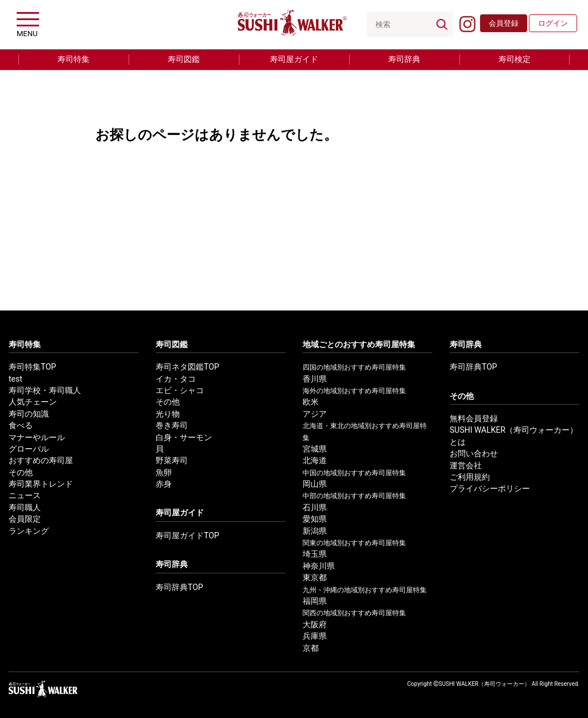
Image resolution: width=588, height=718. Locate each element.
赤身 (164, 484)
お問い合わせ (474, 454)
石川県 (315, 508)
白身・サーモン (184, 438)
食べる (21, 426)
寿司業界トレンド (41, 484)
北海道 (315, 461)
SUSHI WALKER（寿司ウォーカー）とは (514, 436)
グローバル (29, 449)
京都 (311, 648)
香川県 (315, 379)
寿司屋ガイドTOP (187, 536)
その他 (21, 473)
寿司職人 (25, 508)
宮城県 (315, 449)
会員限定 (25, 519)
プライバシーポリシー (490, 489)
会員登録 (504, 23)
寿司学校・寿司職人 (45, 391)
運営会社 (466, 466)
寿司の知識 (29, 414)
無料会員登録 (474, 419)
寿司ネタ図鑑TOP (187, 367)
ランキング (29, 531)
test (16, 379)
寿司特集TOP (32, 367)
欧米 (311, 402)
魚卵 (164, 473)
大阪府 (315, 625)
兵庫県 (315, 636)
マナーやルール (37, 438)
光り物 (168, 414)
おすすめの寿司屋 (41, 461)
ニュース (25, 496)
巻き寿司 (172, 426)
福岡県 (315, 601)
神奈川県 (319, 566)
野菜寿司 (172, 461)
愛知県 (315, 519)
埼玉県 (315, 554)
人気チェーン (33, 402)
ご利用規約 (470, 477)
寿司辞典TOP (179, 587)
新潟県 (315, 531)
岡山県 (315, 484)
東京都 (315, 578)
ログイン (553, 23)
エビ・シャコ (180, 391)
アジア (315, 414)
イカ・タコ (176, 379)
